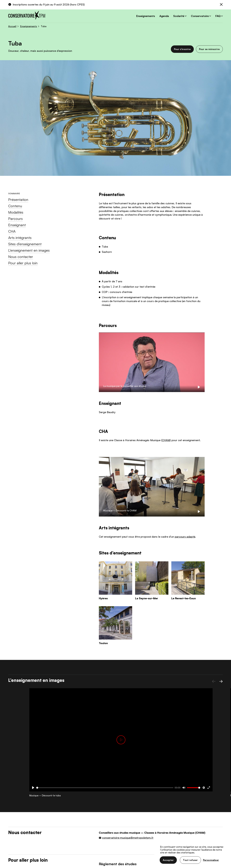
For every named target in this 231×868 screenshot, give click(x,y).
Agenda (164, 16)
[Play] (199, 387)
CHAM (166, 440)
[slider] (105, 788)
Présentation (18, 200)
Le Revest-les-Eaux (184, 598)
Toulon (103, 643)
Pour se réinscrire (209, 49)
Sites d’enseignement (25, 244)
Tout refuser (190, 860)
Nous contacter (21, 257)
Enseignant (17, 225)
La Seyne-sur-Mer (147, 598)
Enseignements (146, 16)
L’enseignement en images (29, 250)
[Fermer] (221, 5)
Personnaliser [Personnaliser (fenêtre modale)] (211, 860)
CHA (12, 231)
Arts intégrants (20, 238)
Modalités (16, 212)
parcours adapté (185, 537)
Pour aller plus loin (23, 263)
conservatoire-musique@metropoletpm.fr (128, 838)
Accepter (168, 860)
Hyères (103, 598)
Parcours (15, 219)
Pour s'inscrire (182, 49)
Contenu (15, 206)
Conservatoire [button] (200, 16)
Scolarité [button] (179, 16)
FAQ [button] (218, 16)
